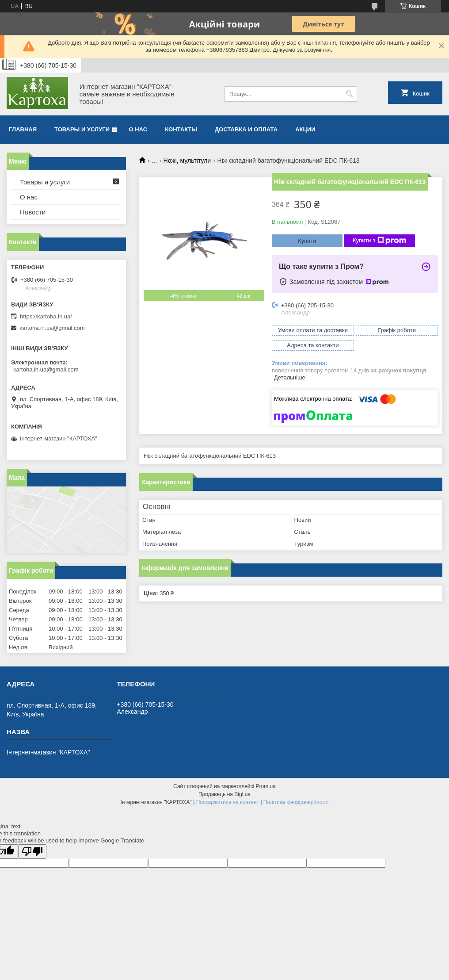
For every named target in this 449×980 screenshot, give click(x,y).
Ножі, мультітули (187, 161)
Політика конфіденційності (296, 802)
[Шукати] (349, 94)
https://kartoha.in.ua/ (46, 316)
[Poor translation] (32, 852)
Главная (23, 129)
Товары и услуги (82, 129)
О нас (138, 129)
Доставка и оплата (246, 129)
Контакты (181, 129)
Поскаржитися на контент (228, 802)
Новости (33, 212)
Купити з (379, 241)
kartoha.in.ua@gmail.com (52, 328)
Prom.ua (266, 786)
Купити (307, 241)
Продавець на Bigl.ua (224, 794)
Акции (305, 129)
